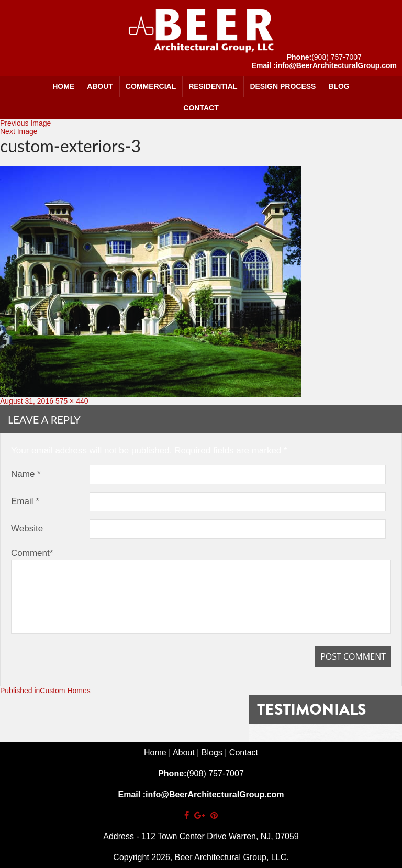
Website (27, 528)
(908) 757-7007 (337, 57)
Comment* (32, 553)
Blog (339, 86)
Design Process (283, 86)
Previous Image (25, 123)
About (100, 86)
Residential (213, 86)
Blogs (212, 753)
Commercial (151, 86)
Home (63, 86)
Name (26, 474)
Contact (201, 108)
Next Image (19, 131)
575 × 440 (72, 401)
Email (25, 501)
